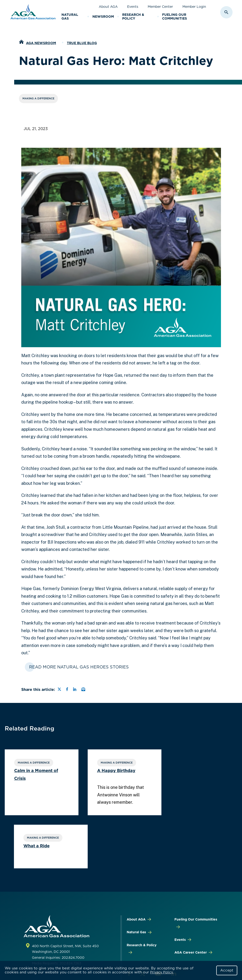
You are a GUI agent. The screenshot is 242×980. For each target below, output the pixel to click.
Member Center (160, 7)
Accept (227, 970)
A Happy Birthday (112, 771)
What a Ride (186, 771)
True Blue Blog (82, 43)
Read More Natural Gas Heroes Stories (79, 667)
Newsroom (103, 17)
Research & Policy (133, 17)
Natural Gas (70, 17)
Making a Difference (38, 98)
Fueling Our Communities (175, 17)
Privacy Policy (162, 972)
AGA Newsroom (41, 43)
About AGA (108, 7)
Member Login (194, 7)
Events (133, 7)
